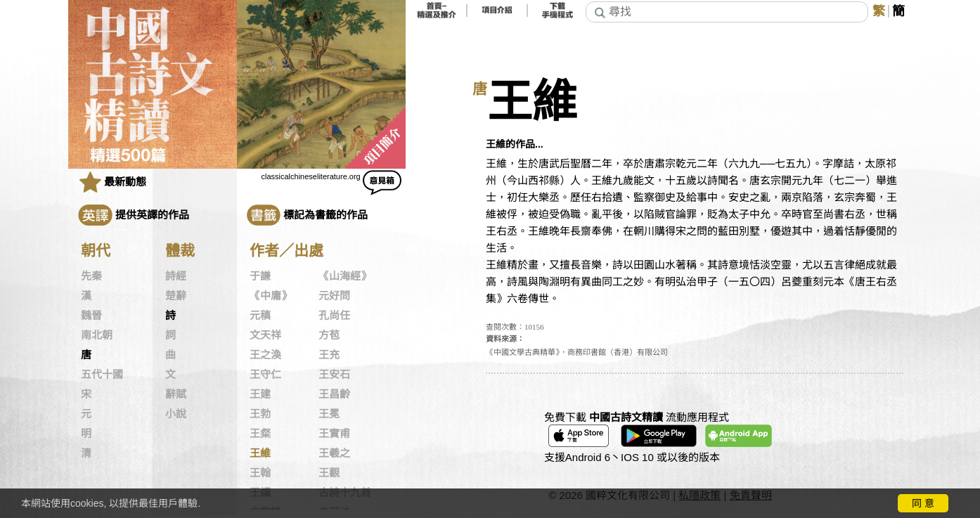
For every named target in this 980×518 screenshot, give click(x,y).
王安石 (334, 375)
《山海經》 (345, 276)
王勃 (260, 414)
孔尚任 (334, 316)
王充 (329, 355)
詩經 (176, 276)
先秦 (91, 276)
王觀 (329, 473)
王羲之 (334, 453)
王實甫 (334, 434)
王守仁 (265, 375)
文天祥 (265, 335)
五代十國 (102, 375)
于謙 (260, 276)
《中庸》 (271, 296)
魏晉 (91, 316)
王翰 (260, 473)
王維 (260, 453)
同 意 (923, 503)
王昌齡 (334, 394)
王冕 (329, 414)
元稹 (260, 316)
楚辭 (176, 296)
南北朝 (97, 335)
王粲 (260, 434)
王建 (260, 394)
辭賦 (176, 394)
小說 (176, 414)
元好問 (334, 296)
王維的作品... (515, 144)
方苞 (329, 335)
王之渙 (265, 355)
